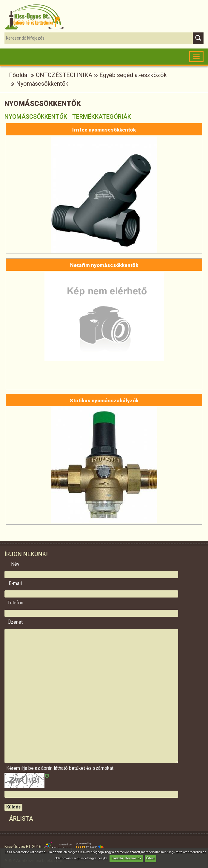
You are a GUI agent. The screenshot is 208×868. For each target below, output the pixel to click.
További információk (126, 858)
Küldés (13, 807)
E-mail (15, 584)
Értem (150, 858)
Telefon (15, 603)
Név (15, 564)
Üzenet (15, 622)
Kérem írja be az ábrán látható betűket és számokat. (15, 768)
